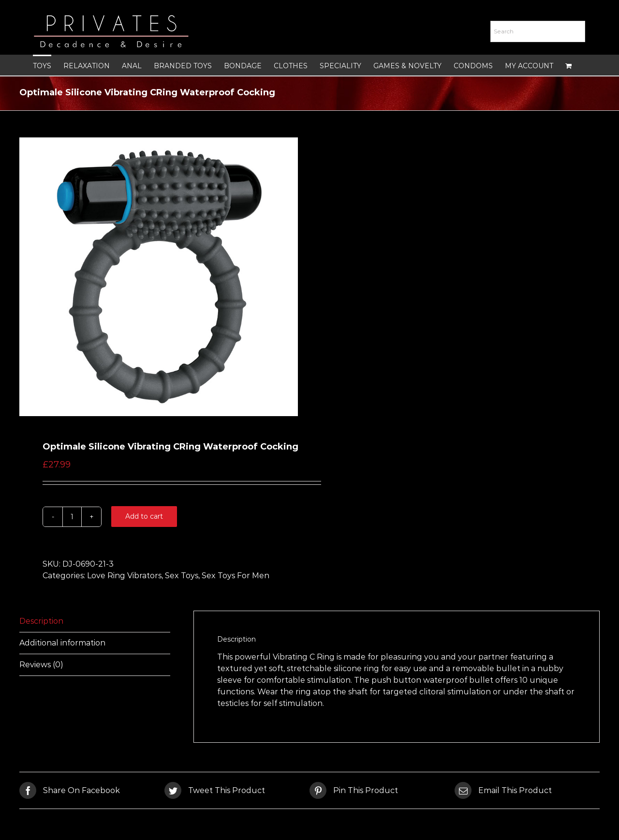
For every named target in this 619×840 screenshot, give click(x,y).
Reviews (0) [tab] (41, 665)
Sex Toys (182, 576)
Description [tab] (41, 621)
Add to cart (144, 516)
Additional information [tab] (62, 643)
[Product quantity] (72, 517)
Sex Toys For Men (236, 576)
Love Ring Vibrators (124, 576)
